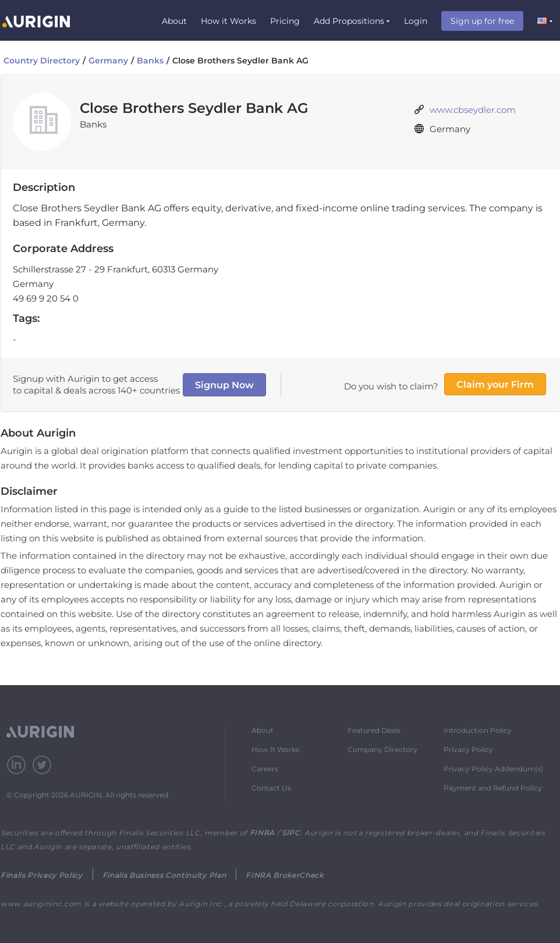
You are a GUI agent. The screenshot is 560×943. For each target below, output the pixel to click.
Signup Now (224, 385)
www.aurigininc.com (41, 904)
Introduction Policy (478, 730)
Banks (150, 61)
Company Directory (382, 749)
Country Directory (42, 61)
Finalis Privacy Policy (42, 875)
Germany (108, 61)
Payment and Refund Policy (493, 788)
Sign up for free (482, 21)
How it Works (228, 21)
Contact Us (271, 788)
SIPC (291, 833)
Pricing (285, 21)
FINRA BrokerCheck (284, 875)
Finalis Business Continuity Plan (164, 875)
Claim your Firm (495, 384)
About (174, 21)
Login (416, 21)
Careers (265, 769)
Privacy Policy (468, 749)
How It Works (275, 749)
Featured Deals (374, 730)
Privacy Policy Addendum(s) (493, 769)
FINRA (262, 833)
